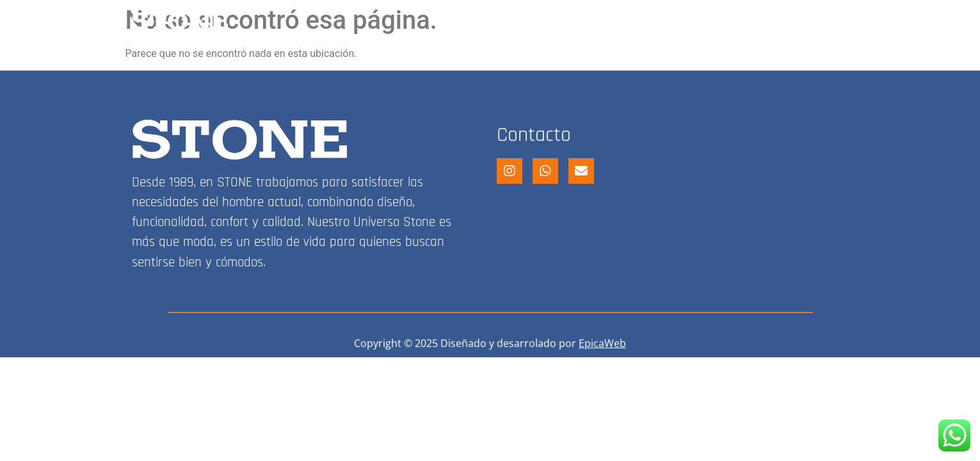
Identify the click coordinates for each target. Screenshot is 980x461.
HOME (487, 21)
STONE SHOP (563, 21)
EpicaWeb (602, 343)
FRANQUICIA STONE (675, 21)
